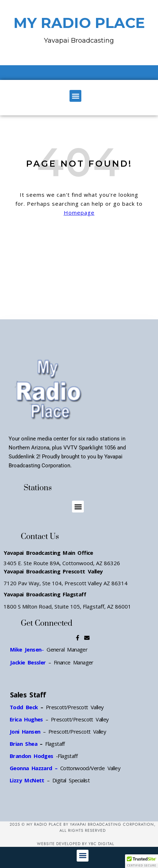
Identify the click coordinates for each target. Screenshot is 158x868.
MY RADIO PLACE (79, 23)
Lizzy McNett (27, 780)
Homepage (79, 213)
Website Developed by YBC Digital (76, 844)
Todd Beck (24, 707)
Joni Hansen (26, 731)
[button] (75, 96)
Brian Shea (23, 744)
